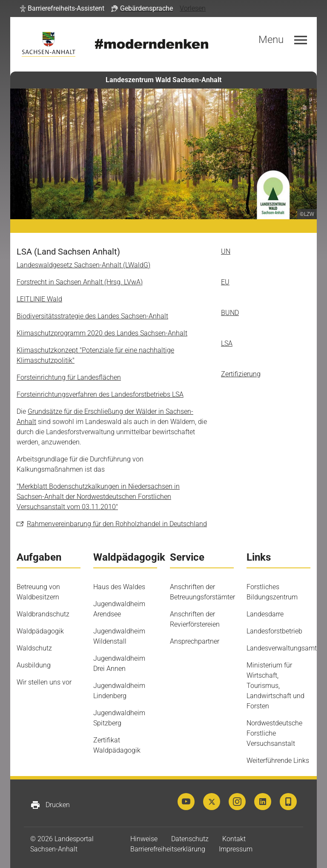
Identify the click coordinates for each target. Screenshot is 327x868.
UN (226, 251)
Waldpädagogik (40, 631)
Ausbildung (34, 665)
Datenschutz (190, 839)
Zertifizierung (241, 374)
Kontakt (234, 839)
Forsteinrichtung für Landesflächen (69, 377)
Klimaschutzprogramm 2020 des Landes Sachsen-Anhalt (102, 333)
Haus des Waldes (119, 587)
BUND (230, 313)
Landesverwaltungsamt (282, 648)
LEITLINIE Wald (39, 299)
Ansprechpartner (195, 641)
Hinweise (144, 839)
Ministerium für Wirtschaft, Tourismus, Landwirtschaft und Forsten (275, 686)
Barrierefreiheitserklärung (168, 849)
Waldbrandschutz (43, 614)
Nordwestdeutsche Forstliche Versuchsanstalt (274, 733)
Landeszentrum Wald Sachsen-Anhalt (163, 80)
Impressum (236, 849)
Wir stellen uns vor (44, 682)
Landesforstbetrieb (274, 631)
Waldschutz (34, 648)
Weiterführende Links (278, 761)
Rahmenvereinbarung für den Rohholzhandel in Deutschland (117, 524)
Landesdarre (265, 614)
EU (225, 282)
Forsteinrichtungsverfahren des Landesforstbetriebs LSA (100, 394)
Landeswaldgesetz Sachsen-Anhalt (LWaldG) (83, 265)
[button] (62, 9)
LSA (227, 343)
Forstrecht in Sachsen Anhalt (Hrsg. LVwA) (80, 282)
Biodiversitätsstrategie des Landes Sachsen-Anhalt (92, 316)
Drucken (50, 805)
